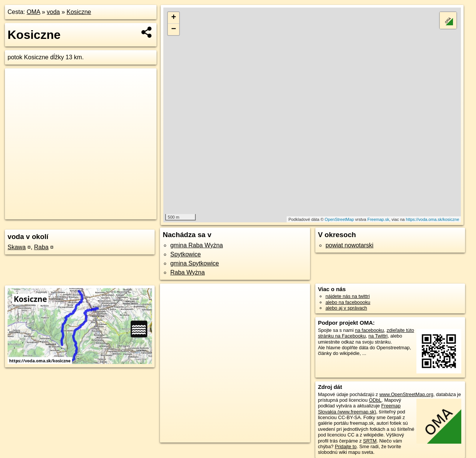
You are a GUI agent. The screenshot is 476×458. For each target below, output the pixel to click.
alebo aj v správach (346, 308)
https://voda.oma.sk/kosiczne (432, 219)
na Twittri (378, 336)
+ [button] (174, 18)
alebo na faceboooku (348, 302)
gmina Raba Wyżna (196, 245)
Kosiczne (79, 12)
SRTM (370, 441)
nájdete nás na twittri (348, 296)
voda (53, 12)
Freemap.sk (378, 219)
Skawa (17, 247)
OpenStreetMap (339, 219)
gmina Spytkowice (194, 263)
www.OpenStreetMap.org (406, 394)
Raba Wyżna (187, 272)
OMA (34, 12)
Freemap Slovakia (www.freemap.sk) (359, 409)
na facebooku (369, 330)
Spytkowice (185, 254)
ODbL (375, 400)
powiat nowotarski (349, 245)
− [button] (174, 29)
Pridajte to (346, 446)
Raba (41, 247)
